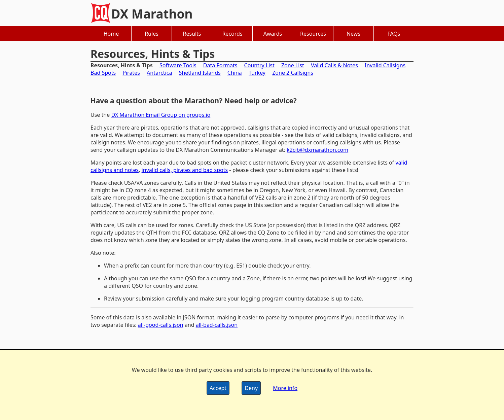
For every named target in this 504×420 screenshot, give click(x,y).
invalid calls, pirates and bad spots (185, 170)
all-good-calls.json (161, 325)
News (353, 34)
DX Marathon (152, 14)
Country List (259, 65)
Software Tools (178, 65)
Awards (273, 34)
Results (192, 34)
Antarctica (159, 73)
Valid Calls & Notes (334, 65)
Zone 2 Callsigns (293, 73)
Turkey (257, 73)
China (235, 73)
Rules (152, 34)
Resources (313, 34)
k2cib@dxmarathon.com (317, 150)
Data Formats (220, 65)
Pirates (131, 73)
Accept (218, 388)
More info (285, 388)
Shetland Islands (200, 73)
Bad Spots (103, 73)
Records (232, 34)
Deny (251, 388)
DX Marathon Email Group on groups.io (161, 115)
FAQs (394, 34)
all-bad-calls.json (217, 325)
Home (111, 34)
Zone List (293, 65)
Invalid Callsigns (385, 65)
